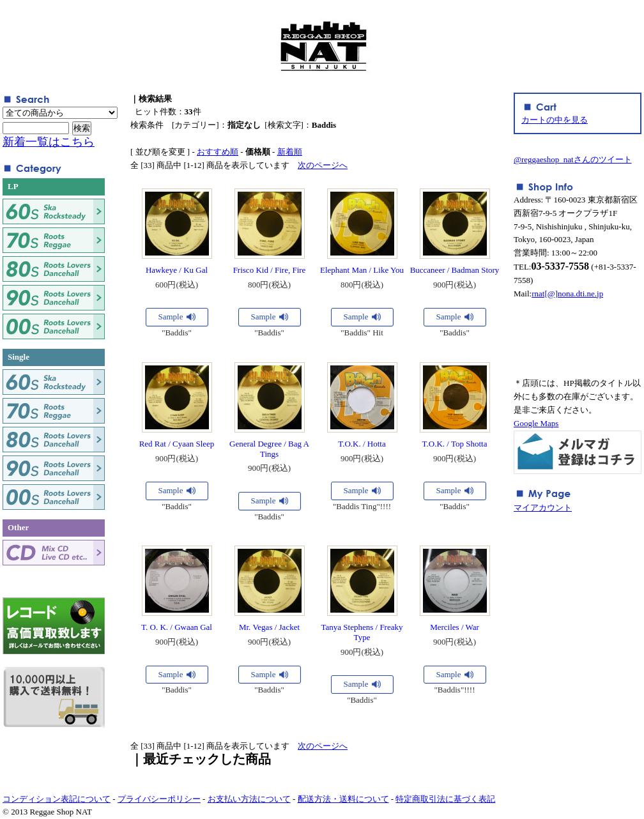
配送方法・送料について (343, 799)
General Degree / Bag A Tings (269, 449)
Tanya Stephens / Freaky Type (362, 632)
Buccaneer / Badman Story (455, 270)
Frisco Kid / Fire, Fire (270, 270)
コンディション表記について (57, 799)
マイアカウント (543, 508)
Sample (171, 317)
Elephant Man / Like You (362, 270)
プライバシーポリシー (159, 799)
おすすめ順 (218, 152)
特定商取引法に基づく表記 (445, 799)
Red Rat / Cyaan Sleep (177, 444)
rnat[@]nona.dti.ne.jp (567, 294)
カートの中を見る (555, 120)
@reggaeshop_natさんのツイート (573, 159)
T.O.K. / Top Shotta (455, 444)
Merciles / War (455, 627)
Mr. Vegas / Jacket (269, 627)
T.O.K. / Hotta (362, 444)
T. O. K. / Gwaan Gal (177, 627)
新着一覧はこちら (49, 142)
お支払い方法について (249, 799)
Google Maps (536, 423)
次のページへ (323, 165)
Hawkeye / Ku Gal (177, 270)
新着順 (290, 152)
